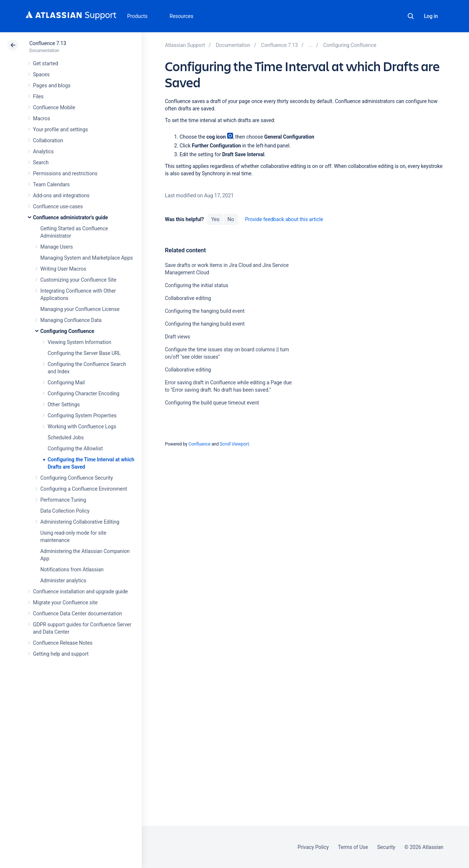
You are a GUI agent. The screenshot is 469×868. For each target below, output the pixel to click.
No (231, 219)
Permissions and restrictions (65, 173)
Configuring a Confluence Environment (84, 489)
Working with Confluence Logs (82, 426)
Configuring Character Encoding (84, 393)
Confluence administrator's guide (70, 217)
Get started (46, 63)
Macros (42, 118)
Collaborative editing (188, 298)
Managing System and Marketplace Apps (86, 258)
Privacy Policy (313, 847)
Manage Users (57, 247)
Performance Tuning (63, 500)
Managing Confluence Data (71, 320)
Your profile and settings (60, 129)
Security (386, 847)
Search (411, 16)
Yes (215, 219)
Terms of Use (353, 847)
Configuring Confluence (67, 331)
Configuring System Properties (82, 415)
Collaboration (48, 140)
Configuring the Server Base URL (84, 353)
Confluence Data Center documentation (77, 614)
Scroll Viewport (234, 444)
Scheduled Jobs (66, 437)
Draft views (178, 337)
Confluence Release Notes (63, 643)
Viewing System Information (80, 342)
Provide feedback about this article (284, 219)
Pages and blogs (52, 85)
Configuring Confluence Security (77, 478)
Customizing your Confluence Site (78, 280)
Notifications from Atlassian (72, 569)
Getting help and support (61, 654)
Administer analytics (63, 581)
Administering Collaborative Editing (80, 522)
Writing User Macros (63, 269)
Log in (431, 16)
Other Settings (64, 404)
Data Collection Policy (65, 511)
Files (38, 96)
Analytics (43, 151)
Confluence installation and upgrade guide (80, 592)
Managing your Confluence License (80, 309)
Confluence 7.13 (48, 43)
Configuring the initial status (197, 285)
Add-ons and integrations (61, 195)
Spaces (41, 74)
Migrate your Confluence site (65, 603)
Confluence (199, 444)
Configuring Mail (66, 382)
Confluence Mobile (54, 107)
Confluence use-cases (58, 206)
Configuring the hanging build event (205, 311)
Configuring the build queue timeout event (212, 403)
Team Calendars (51, 184)
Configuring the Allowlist (75, 448)
